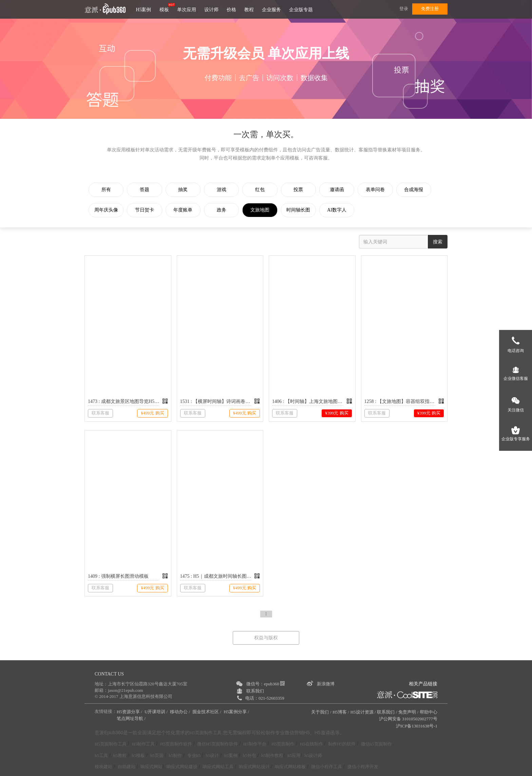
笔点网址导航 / (132, 718)
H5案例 (143, 10)
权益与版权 (266, 638)
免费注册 (430, 9)
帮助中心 (429, 712)
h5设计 (212, 755)
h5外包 (250, 755)
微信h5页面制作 (376, 744)
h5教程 (120, 755)
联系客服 (100, 413)
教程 (249, 10)
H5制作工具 (143, 744)
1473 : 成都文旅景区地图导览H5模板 (123, 401)
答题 (146, 190)
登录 (404, 9)
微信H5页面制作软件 (217, 744)
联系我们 (255, 691)
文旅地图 (263, 210)
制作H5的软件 (342, 744)
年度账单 (185, 210)
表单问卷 (380, 190)
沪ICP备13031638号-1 (417, 726)
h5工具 (101, 755)
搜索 (438, 242)
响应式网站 (151, 767)
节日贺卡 (146, 210)
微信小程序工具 (327, 767)
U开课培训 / (157, 712)
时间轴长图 (302, 210)
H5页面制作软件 (176, 744)
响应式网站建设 (182, 767)
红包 (263, 190)
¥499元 (152, 413)
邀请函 (341, 190)
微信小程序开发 (363, 767)
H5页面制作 (283, 744)
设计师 (211, 10)
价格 (231, 10)
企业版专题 (301, 10)
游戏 (224, 190)
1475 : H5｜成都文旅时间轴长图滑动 (216, 576)
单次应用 (187, 10)
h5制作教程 (272, 755)
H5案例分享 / (237, 712)
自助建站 (127, 767)
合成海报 (419, 190)
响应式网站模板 (290, 767)
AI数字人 (340, 210)
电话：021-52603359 (265, 698)
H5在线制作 (311, 744)
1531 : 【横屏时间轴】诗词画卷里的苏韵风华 (216, 401)
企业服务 (271, 10)
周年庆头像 (107, 210)
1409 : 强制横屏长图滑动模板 (118, 576)
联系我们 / (387, 712)
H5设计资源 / (363, 712)
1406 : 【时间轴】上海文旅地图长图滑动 (308, 401)
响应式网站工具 (218, 767)
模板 (164, 10)
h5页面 (157, 755)
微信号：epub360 (265, 684)
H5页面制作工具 (206, 733)
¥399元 (337, 413)
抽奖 (185, 190)
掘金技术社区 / (207, 712)
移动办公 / (180, 712)
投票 (302, 190)
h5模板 (138, 755)
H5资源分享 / (130, 712)
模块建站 (103, 767)
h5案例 (231, 755)
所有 (107, 190)
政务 (224, 210)
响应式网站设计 (254, 767)
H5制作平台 (255, 744)
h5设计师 (313, 755)
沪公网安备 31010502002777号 (408, 719)
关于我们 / (321, 712)
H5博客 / (341, 712)
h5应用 (294, 755)
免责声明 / (408, 712)
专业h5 (194, 755)
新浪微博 (326, 684)
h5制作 (175, 755)
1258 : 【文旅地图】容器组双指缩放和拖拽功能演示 (400, 401)
